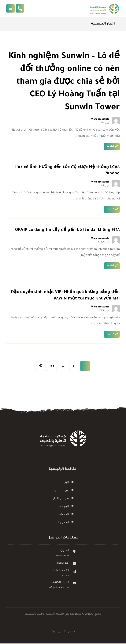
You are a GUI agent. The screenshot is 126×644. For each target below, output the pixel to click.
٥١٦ (52, 366)
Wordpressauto (100, 119)
